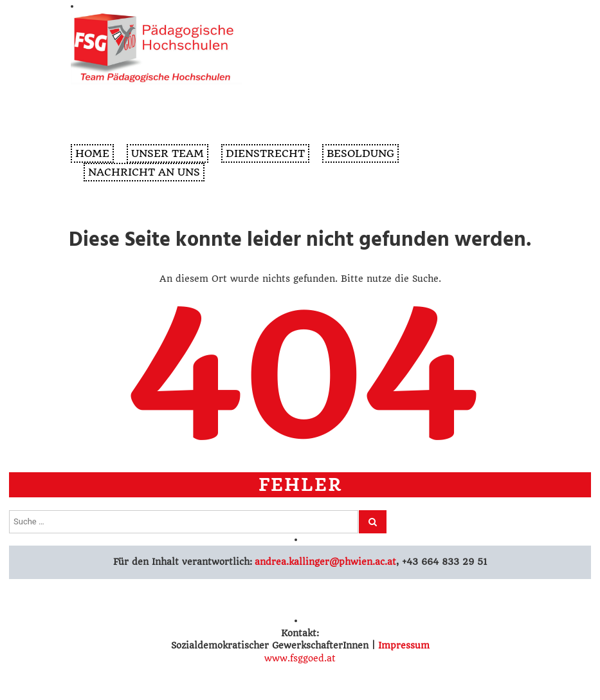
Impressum (404, 645)
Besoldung (360, 153)
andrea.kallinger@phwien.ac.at (324, 562)
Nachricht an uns (144, 172)
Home (92, 153)
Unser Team (168, 153)
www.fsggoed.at (300, 658)
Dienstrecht (265, 153)
